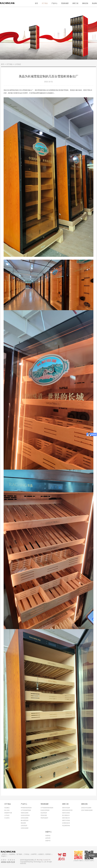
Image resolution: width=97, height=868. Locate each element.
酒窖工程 (75, 3)
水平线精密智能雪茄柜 (47, 808)
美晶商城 (12, 854)
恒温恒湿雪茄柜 (25, 815)
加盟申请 (48, 841)
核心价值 (7, 810)
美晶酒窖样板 (66, 826)
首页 (36, 3)
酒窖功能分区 (66, 818)
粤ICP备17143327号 (44, 860)
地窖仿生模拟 (66, 813)
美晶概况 (7, 808)
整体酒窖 (23, 823)
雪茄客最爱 (65, 3)
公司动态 (7, 815)
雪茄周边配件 (44, 818)
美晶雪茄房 (44, 813)
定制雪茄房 (24, 826)
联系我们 (48, 854)
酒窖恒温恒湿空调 (67, 810)
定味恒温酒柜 (25, 818)
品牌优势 (48, 838)
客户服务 (19, 854)
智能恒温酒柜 (25, 813)
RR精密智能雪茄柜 (26, 808)
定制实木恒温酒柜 (86, 808)
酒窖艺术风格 (66, 820)
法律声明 (34, 854)
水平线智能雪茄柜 (26, 810)
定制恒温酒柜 (25, 828)
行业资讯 (7, 818)
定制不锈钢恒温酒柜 (87, 810)
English (4, 856)
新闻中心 (5, 854)
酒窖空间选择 (66, 808)
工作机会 (27, 854)
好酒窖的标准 (66, 823)
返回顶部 (92, 855)
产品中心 (54, 3)
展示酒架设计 (66, 815)
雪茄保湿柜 (44, 815)
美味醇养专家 (8, 813)
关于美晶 (45, 3)
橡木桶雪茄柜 (25, 820)
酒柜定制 (85, 3)
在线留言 (41, 854)
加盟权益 (48, 836)
